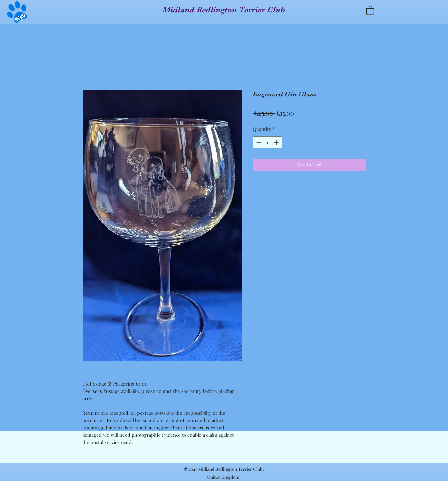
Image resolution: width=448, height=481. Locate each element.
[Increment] (277, 142)
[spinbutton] (267, 142)
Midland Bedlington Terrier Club (224, 10)
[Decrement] (258, 142)
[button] (17, 12)
